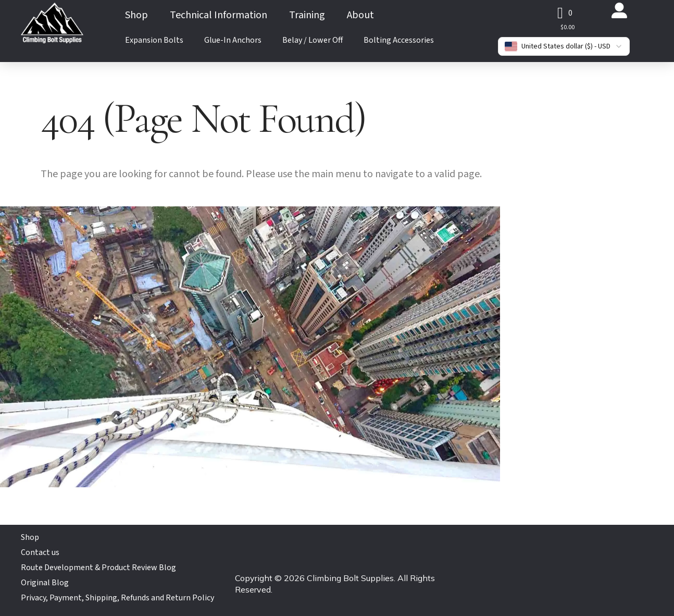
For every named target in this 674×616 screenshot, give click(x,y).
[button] (565, 13)
